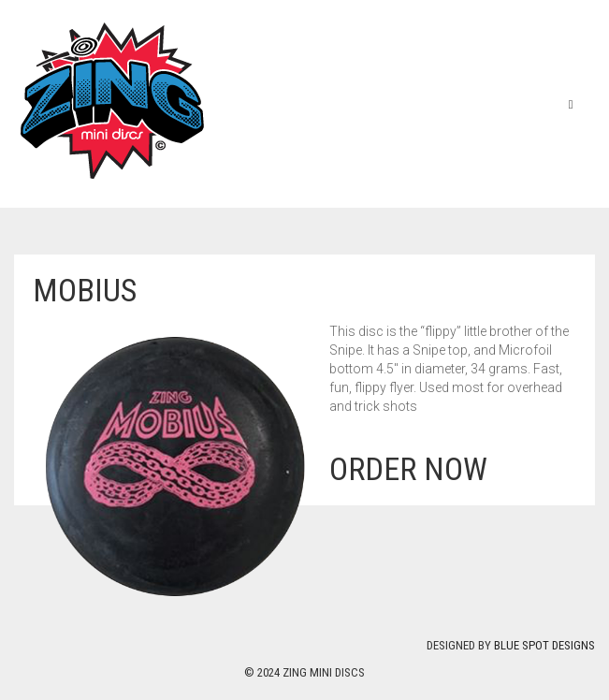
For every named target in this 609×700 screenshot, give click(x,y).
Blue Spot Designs (544, 645)
